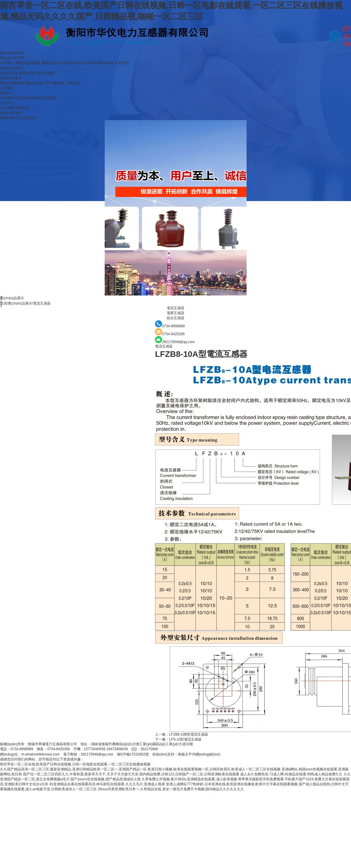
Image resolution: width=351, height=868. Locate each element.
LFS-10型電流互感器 (185, 739)
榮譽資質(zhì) (52, 63)
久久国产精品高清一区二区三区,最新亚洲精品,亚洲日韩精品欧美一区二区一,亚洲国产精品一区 (73, 769)
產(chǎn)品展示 (12, 68)
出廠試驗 (57, 83)
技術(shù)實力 (11, 78)
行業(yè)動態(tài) (28, 98)
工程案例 (7, 88)
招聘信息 (22, 108)
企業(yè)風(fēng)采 (99, 63)
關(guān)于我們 (12, 58)
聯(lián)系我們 (11, 113)
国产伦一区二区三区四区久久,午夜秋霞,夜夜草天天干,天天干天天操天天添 (81, 774)
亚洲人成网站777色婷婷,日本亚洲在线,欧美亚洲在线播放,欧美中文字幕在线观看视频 (232, 784)
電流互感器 (9, 73)
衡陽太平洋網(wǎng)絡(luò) (199, 754)
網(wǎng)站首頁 (12, 53)
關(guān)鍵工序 (37, 83)
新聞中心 (7, 93)
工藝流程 (72, 83)
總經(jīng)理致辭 (28, 63)
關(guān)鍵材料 (12, 83)
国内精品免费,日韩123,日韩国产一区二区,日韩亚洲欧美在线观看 (189, 774)
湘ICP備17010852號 (133, 754)
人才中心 (7, 103)
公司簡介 (7, 63)
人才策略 (7, 108)
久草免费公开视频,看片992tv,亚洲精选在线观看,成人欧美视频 (189, 779)
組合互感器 (46, 73)
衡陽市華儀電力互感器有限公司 (52, 744)
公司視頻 (122, 63)
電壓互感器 (27, 73)
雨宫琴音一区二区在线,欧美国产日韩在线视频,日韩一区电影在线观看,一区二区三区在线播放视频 (75, 764)
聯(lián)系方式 (11, 118)
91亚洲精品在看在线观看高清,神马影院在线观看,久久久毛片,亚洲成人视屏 (107, 784)
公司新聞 (7, 98)
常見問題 (49, 98)
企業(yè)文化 (74, 63)
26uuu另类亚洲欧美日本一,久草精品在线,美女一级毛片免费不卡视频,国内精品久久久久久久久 (171, 789)
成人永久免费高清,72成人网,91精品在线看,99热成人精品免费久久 (291, 774)
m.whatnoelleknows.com (41, 754)
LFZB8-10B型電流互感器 (189, 734)
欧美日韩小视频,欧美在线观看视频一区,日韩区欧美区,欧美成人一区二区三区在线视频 (214, 769)
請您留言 (30, 118)
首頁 (4, 303)
